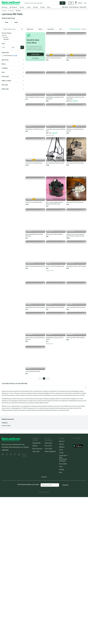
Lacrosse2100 (71, 263)
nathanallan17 (71, 334)
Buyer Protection (37, 449)
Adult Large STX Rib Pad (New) (54, 234)
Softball (42, 7)
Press (61, 467)
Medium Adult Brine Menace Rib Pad (35, 266)
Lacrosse (4, 11)
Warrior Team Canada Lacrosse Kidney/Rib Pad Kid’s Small (54, 203)
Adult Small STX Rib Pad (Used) (75, 202)
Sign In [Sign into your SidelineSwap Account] (80, 3)
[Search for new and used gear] (41, 3)
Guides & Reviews (74, 7)
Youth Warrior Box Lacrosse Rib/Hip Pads (55, 130)
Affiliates (62, 447)
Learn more (5, 450)
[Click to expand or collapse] (44, 388)
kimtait (69, 94)
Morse (48, 126)
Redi (50, 55)
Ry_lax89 (49, 263)
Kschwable (29, 126)
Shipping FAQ (36, 443)
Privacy (61, 453)
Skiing (49, 7)
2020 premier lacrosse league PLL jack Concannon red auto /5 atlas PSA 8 (76, 235)
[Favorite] (64, 34)
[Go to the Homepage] (11, 3)
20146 (15, 56)
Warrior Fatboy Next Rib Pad (53, 58)
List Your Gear (35, 54)
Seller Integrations (50, 451)
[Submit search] (63, 3)
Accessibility (63, 464)
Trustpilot (44, 477)
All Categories (13, 7)
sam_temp (29, 231)
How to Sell (48, 446)
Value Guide (83, 7)
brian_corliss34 (71, 231)
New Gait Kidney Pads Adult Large (55, 163)
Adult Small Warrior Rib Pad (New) (55, 307)
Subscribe (65, 485)
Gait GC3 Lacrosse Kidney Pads (34, 163)
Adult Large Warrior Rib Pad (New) (76, 338)
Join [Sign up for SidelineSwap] (85, 3)
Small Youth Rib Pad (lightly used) (55, 266)
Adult (16, 22)
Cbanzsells (49, 304)
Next (48, 378)
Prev (40, 378)
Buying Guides (24, 455)
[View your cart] (76, 3)
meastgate (29, 304)
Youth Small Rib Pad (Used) (33, 371)
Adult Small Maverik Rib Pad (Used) (35, 97)
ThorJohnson (50, 231)
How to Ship (48, 449)
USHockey (71, 126)
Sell (71, 3)
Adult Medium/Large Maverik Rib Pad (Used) (55, 98)
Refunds (35, 446)
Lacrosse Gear (6, 426)
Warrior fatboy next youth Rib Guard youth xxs (35, 338)
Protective (11, 11)
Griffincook (70, 199)
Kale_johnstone (30, 263)
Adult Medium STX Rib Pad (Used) (35, 129)
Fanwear (22, 7)
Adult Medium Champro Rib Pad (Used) (55, 338)
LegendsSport (29, 334)
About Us (62, 441)
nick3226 (28, 368)
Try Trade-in (35, 58)
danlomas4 (70, 160)
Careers (61, 444)
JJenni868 (29, 94)
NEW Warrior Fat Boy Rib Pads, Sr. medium (75, 130)
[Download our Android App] (80, 446)
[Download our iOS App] (79, 442)
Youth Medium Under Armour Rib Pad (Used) (75, 98)
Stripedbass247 (50, 94)
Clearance (4, 7)
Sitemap (62, 469)
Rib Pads (18, 11)
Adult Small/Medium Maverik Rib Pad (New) (34, 235)
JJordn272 (49, 334)
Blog (60, 472)
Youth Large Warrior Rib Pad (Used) (76, 307)
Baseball (35, 7)
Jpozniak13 (31, 160)
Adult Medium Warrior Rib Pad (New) (76, 266)
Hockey (29, 7)
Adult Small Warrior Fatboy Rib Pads (76, 58)
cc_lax (48, 160)
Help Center (65, 7)
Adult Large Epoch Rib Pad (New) (75, 163)
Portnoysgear (50, 199)
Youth (6, 22)
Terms (61, 450)
